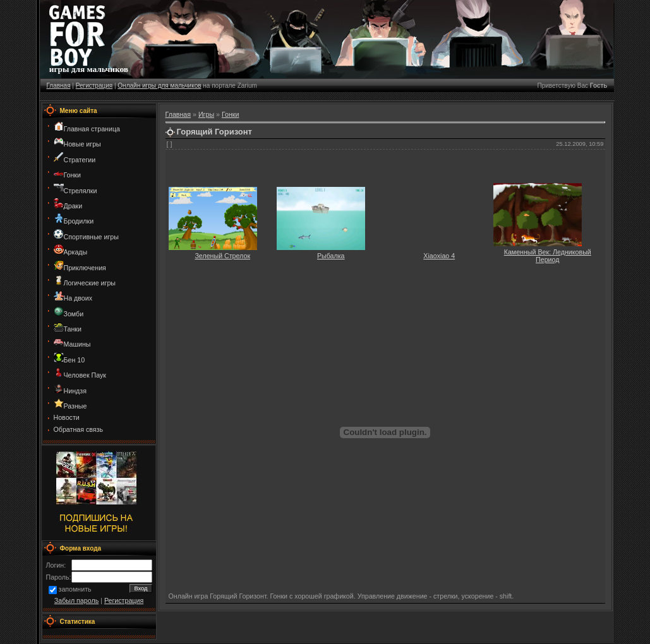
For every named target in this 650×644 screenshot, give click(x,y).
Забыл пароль (76, 600)
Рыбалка (331, 256)
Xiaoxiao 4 (439, 256)
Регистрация (94, 86)
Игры (206, 114)
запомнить (75, 590)
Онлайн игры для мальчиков (159, 86)
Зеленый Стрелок (222, 256)
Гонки (230, 114)
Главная (59, 86)
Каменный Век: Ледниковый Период (548, 256)
